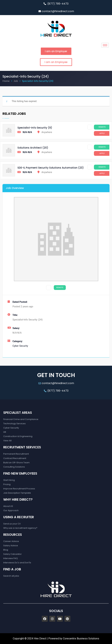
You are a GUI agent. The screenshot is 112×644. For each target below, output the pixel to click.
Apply (102, 133)
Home (6, 81)
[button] (56, 51)
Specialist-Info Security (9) (35, 128)
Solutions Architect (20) (33, 148)
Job (16, 81)
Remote (102, 127)
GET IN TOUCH (56, 375)
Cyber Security (20, 346)
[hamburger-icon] (105, 45)
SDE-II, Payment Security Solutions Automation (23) (51, 168)
